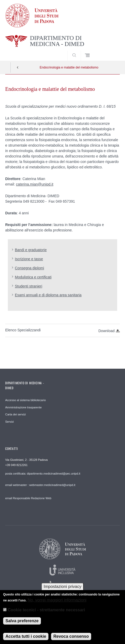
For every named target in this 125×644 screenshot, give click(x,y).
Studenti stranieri (29, 286)
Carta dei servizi (15, 414)
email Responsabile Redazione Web (28, 498)
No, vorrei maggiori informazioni (57, 604)
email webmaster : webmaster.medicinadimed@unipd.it (40, 485)
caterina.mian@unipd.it (35, 184)
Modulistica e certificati (33, 277)
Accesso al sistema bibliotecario (26, 400)
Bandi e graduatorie (31, 250)
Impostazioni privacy (63, 590)
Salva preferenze (22, 624)
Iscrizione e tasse (29, 259)
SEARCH (110, 51)
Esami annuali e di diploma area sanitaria (48, 295)
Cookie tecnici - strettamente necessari (46, 614)
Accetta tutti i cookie (26, 640)
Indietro (18, 67)
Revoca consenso (71, 640)
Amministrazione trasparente (23, 407)
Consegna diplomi (29, 268)
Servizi (10, 422)
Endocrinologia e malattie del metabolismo (69, 67)
